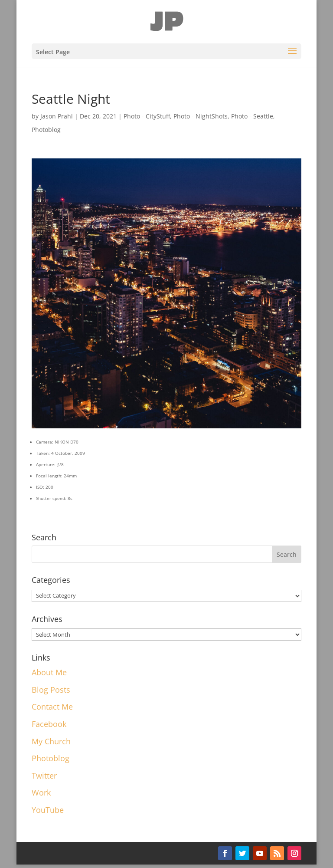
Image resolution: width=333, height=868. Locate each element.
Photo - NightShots (201, 116)
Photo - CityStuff (147, 116)
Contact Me (52, 707)
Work (41, 792)
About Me (49, 672)
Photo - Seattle (252, 116)
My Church (51, 741)
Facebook (49, 724)
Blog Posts (51, 690)
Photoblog (46, 130)
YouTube (48, 810)
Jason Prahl (57, 116)
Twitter (44, 776)
